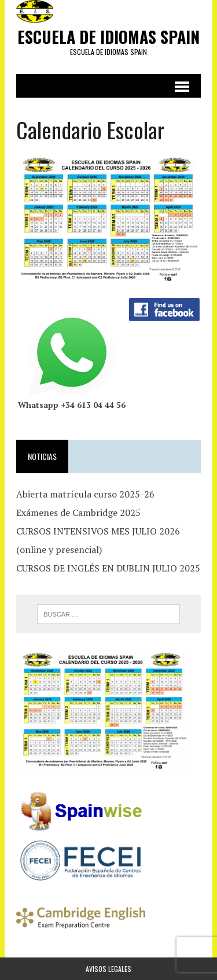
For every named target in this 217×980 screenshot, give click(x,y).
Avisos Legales (108, 969)
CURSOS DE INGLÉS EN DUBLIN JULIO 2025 (108, 568)
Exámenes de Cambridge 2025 (78, 513)
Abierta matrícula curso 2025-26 (85, 494)
